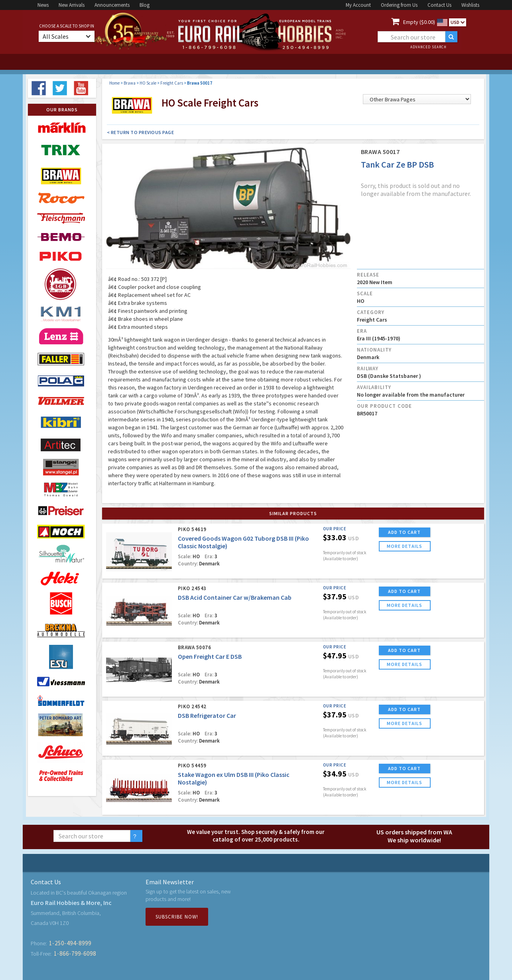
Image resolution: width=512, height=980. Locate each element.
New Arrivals (72, 5)
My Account (358, 5)
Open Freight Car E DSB (210, 656)
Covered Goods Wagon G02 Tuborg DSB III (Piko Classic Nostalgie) (243, 542)
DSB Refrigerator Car (207, 715)
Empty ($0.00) (419, 22)
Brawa (130, 83)
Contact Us (439, 5)
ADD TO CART (404, 532)
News (43, 5)
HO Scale (148, 83)
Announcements (112, 5)
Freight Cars (172, 83)
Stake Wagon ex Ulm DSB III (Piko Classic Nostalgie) (234, 778)
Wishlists (470, 5)
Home (114, 83)
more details (405, 546)
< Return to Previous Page (141, 132)
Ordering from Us (399, 5)
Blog (145, 5)
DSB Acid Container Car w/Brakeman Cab (235, 597)
